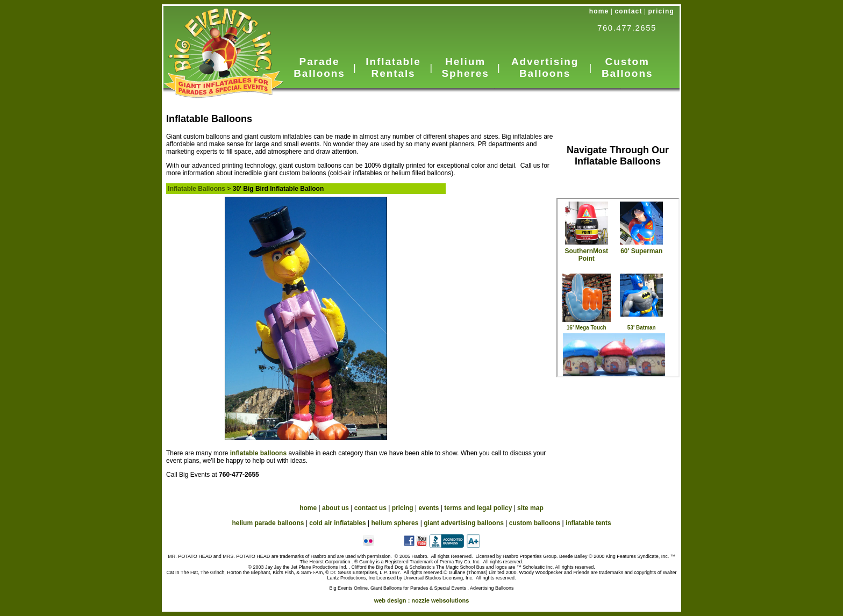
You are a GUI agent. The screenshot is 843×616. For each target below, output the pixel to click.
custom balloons (535, 523)
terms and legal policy (478, 508)
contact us (370, 508)
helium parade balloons (268, 523)
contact (629, 11)
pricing (661, 11)
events (428, 508)
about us (335, 508)
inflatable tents (588, 523)
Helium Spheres (465, 67)
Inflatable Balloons (197, 189)
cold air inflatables (337, 523)
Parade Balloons (319, 67)
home (599, 11)
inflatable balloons (259, 453)
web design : (422, 600)
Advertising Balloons (545, 67)
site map (530, 508)
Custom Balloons (627, 67)
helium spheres (395, 523)
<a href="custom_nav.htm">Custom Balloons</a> (618, 288)
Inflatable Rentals (393, 67)
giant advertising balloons (464, 523)
